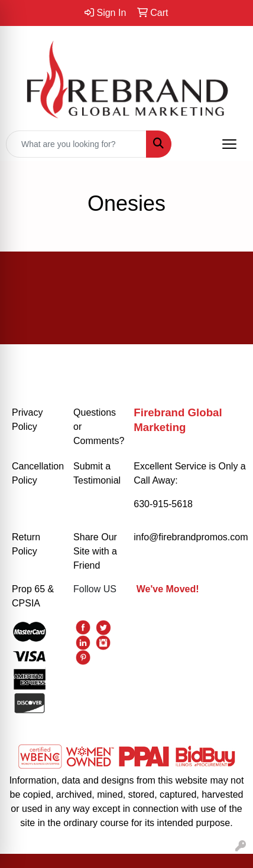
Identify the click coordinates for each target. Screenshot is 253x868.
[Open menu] (229, 144)
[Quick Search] (76, 144)
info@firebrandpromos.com (191, 537)
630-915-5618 (163, 504)
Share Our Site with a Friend (95, 551)
